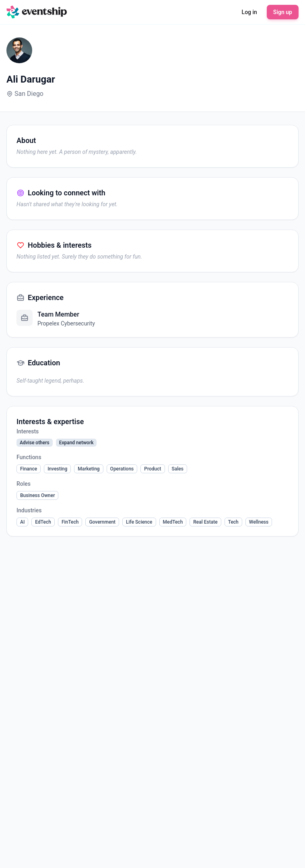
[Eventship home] (37, 12)
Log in (249, 12)
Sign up (283, 12)
